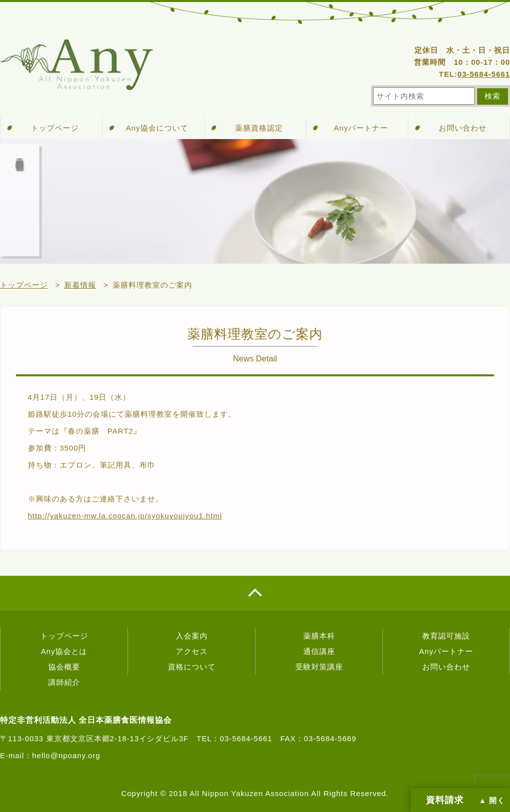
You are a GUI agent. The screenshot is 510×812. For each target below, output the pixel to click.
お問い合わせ (463, 128)
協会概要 (64, 667)
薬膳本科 (319, 636)
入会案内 (192, 636)
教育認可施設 (446, 636)
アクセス (192, 651)
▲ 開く (492, 801)
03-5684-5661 (484, 74)
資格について (192, 667)
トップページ (55, 128)
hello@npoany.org (66, 755)
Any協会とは (64, 651)
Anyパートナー (361, 128)
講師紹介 (64, 682)
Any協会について (157, 128)
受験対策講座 (319, 667)
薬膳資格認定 (259, 128)
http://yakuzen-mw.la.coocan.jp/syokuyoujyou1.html (125, 516)
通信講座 (319, 651)
